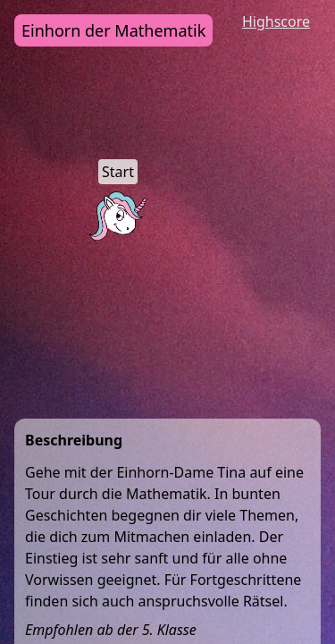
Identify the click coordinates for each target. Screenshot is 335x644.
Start (118, 172)
